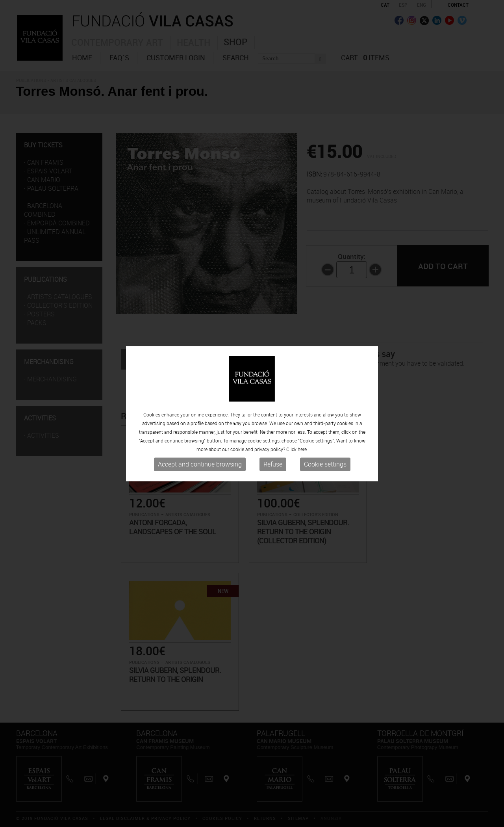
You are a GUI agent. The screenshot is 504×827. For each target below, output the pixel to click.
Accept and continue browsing (200, 465)
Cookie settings (325, 465)
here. (303, 450)
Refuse (273, 465)
